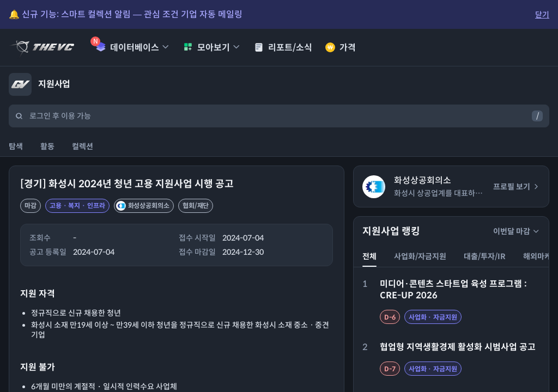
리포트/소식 (283, 48)
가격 (341, 48)
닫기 (542, 15)
